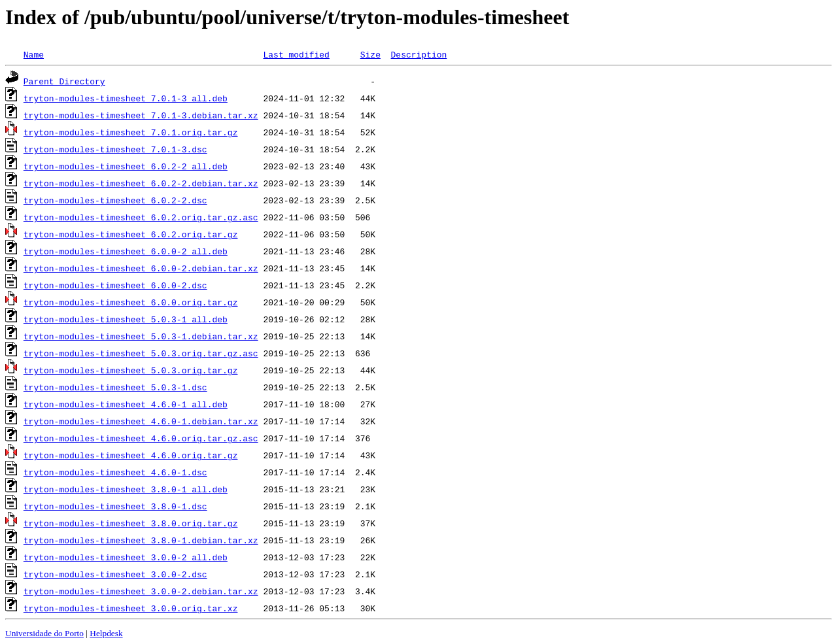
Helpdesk (106, 633)
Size (370, 54)
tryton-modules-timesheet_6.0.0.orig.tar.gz (131, 302)
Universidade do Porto (44, 633)
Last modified (296, 54)
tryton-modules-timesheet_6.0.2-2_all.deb (126, 166)
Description (418, 54)
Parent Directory (64, 81)
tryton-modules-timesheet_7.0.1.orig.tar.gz (131, 132)
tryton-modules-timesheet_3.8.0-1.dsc (115, 506)
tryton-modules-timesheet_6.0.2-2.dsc (115, 200)
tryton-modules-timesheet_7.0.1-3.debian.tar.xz (141, 115)
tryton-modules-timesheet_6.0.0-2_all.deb (126, 251)
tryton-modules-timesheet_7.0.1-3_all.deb (126, 98)
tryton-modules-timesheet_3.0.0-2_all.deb (126, 557)
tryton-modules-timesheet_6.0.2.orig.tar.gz (131, 234)
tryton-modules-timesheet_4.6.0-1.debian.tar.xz (141, 421)
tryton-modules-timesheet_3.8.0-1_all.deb (126, 489)
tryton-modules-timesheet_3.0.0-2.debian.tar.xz (141, 591)
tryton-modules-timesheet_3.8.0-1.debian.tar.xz (141, 540)
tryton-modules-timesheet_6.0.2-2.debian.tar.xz (141, 183)
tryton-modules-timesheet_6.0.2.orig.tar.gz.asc (141, 217)
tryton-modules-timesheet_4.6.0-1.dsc (115, 472)
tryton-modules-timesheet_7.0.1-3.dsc (115, 149)
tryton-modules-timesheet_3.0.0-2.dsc (115, 574)
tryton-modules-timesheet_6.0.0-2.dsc (115, 285)
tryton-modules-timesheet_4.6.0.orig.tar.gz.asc (141, 438)
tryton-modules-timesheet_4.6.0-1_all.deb (126, 404)
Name (34, 54)
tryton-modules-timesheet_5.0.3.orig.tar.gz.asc (141, 353)
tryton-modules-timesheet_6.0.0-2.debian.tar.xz (141, 268)
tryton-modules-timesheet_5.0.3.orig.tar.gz (131, 370)
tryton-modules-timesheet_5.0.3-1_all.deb (126, 319)
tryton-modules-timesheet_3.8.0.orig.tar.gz (131, 523)
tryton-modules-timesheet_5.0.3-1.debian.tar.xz (141, 336)
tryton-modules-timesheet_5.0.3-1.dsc (115, 387)
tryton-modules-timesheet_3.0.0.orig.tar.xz (131, 608)
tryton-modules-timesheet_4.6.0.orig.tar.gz (131, 455)
